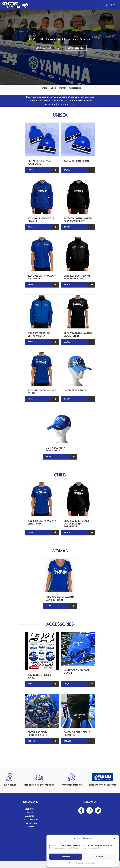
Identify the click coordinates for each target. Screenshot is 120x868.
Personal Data (90, 863)
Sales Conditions (30, 820)
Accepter (66, 857)
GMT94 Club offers (76, 48)
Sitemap (30, 827)
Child (53, 88)
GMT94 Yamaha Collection (47, 48)
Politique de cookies (76, 863)
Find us (30, 813)
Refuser (100, 857)
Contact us (30, 816)
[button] (115, 838)
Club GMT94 (30, 809)
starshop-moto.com (65, 104)
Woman (62, 88)
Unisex (45, 88)
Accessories (75, 88)
